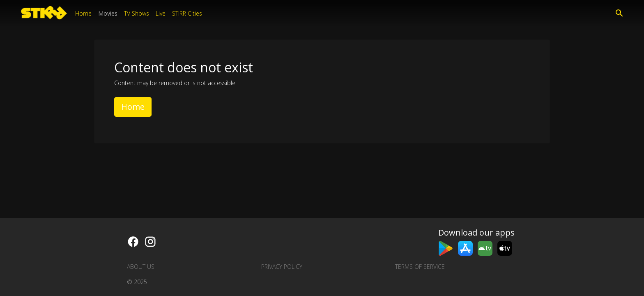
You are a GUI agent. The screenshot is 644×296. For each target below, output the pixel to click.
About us (141, 267)
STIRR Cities (187, 13)
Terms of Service (420, 267)
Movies (108, 13)
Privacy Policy (282, 267)
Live (161, 13)
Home (83, 13)
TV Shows (137, 13)
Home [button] (133, 107)
